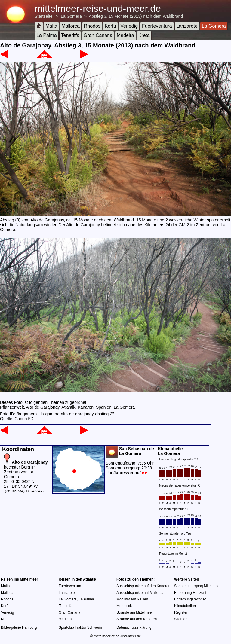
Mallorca (70, 26)
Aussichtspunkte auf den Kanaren (143, 586)
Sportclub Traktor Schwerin (80, 627)
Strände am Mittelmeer (135, 612)
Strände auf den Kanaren (137, 619)
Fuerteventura (157, 26)
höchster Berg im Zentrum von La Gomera (26, 469)
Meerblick (124, 606)
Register (181, 612)
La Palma (47, 35)
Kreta (144, 35)
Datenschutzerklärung (134, 627)
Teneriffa (70, 35)
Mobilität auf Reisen (132, 599)
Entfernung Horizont (190, 593)
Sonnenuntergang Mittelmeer (197, 586)
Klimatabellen (185, 606)
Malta (51, 26)
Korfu (110, 26)
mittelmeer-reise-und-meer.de (98, 8)
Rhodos (92, 26)
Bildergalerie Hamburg (19, 627)
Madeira (125, 35)
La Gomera (71, 16)
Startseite (43, 16)
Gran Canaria (98, 35)
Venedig (129, 26)
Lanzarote (187, 26)
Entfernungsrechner (190, 599)
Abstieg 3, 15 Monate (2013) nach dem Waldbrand (136, 16)
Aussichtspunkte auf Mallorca (140, 593)
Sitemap (181, 619)
